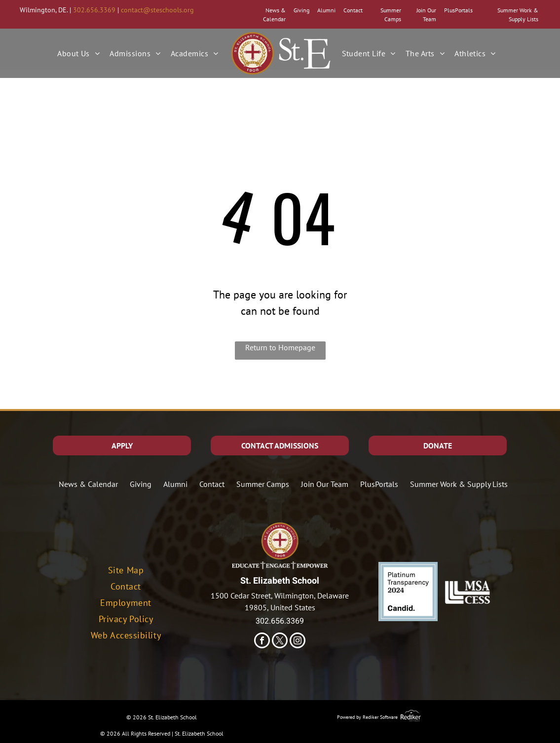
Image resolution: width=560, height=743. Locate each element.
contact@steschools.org (157, 10)
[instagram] (298, 642)
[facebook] (262, 642)
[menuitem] (78, 53)
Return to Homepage (280, 347)
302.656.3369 (94, 10)
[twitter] (280, 642)
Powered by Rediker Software (367, 717)
